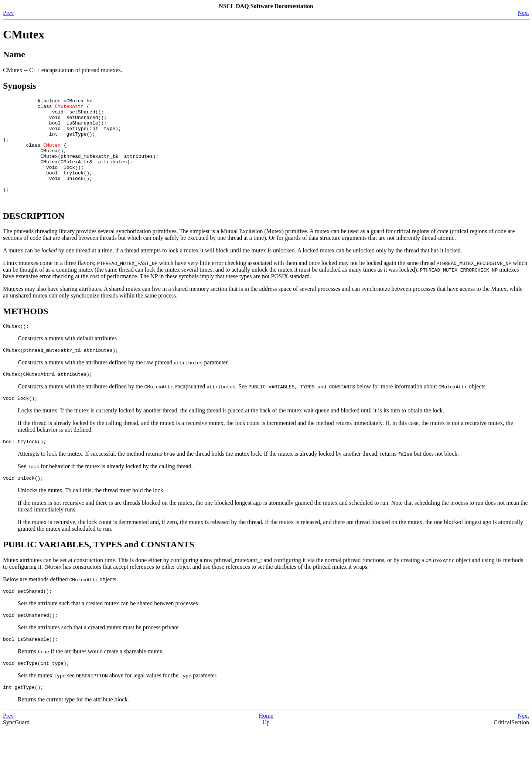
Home (266, 749)
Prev (8, 13)
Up (266, 756)
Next (523, 13)
